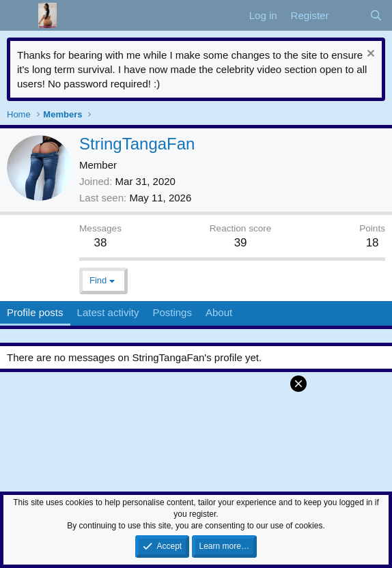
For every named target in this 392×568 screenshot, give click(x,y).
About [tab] (219, 312)
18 (373, 243)
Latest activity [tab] (108, 312)
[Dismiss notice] (369, 55)
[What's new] (349, 15)
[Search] (376, 15)
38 (101, 243)
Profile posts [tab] (35, 312)
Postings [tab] (172, 312)
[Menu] (19, 16)
